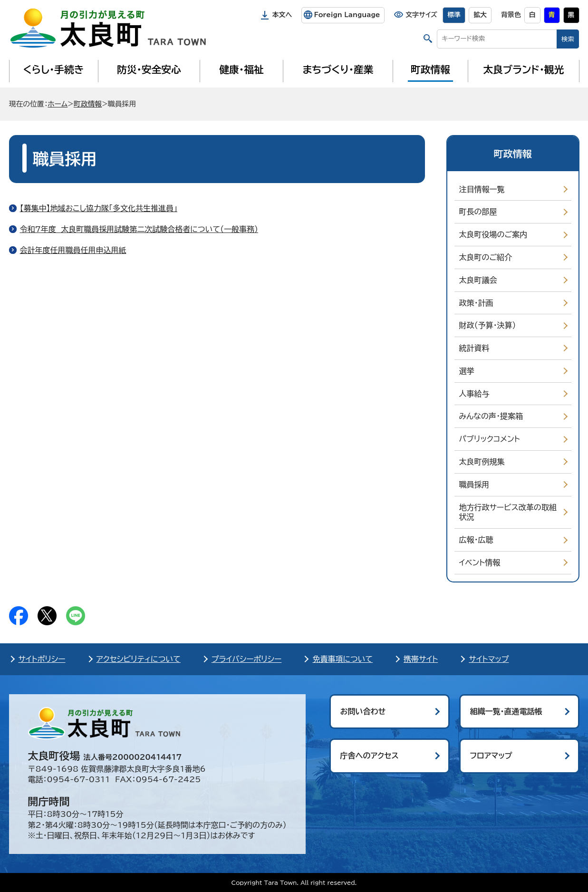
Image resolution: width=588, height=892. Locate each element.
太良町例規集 (482, 462)
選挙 (467, 371)
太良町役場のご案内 (493, 234)
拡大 (480, 15)
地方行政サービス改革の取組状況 (508, 512)
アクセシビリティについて (139, 659)
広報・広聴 (476, 540)
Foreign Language (347, 15)
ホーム (58, 104)
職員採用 (474, 485)
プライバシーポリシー (247, 659)
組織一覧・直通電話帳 (506, 711)
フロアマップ (491, 756)
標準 (454, 15)
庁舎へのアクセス (370, 756)
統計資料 (474, 348)
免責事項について (342, 659)
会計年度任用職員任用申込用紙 (73, 250)
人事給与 (474, 394)
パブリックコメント (490, 439)
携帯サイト (421, 659)
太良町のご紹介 (486, 257)
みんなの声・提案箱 (491, 416)
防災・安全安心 (149, 69)
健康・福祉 (241, 69)
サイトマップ (489, 659)
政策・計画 (476, 303)
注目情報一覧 (482, 189)
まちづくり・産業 (338, 69)
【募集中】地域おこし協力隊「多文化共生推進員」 (99, 208)
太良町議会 (478, 280)
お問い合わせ (363, 711)
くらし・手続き (53, 69)
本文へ (282, 15)
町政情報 (430, 69)
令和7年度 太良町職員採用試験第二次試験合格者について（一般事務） (139, 229)
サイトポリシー (42, 659)
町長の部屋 (478, 212)
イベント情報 (480, 562)
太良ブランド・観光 (524, 69)
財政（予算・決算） (488, 325)
